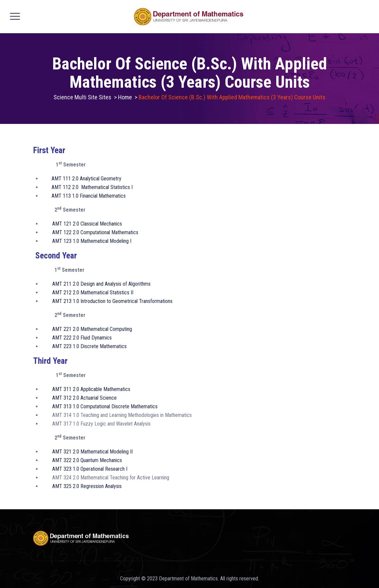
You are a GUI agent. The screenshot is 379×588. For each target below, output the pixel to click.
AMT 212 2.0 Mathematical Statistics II (93, 293)
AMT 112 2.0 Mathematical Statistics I (92, 187)
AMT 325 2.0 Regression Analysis (87, 486)
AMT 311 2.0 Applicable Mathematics (91, 389)
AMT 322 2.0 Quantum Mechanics (87, 460)
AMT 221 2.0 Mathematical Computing (92, 329)
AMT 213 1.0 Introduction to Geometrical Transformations (112, 301)
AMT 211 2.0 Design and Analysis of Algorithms (101, 284)
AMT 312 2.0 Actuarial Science (84, 398)
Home (125, 97)
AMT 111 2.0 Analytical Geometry (86, 179)
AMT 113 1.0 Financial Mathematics (89, 196)
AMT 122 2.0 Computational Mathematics (95, 232)
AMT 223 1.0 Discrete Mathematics (89, 346)
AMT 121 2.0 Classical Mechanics (87, 224)
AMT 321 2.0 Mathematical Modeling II (92, 452)
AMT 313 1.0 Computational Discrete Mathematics (105, 406)
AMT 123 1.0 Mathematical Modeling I (92, 241)
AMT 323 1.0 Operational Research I (90, 469)
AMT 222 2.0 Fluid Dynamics (82, 338)
